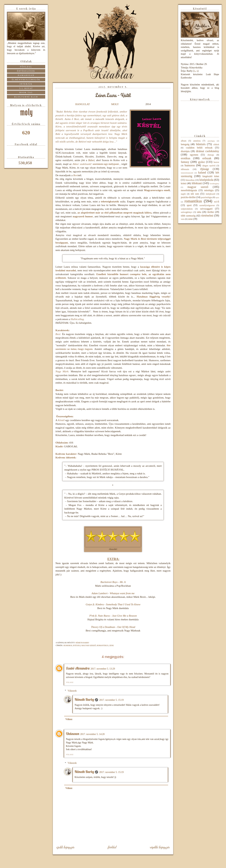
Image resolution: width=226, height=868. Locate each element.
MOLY (115, 104)
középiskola (206, 180)
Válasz (70, 682)
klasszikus (190, 180)
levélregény (215, 183)
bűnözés (201, 144)
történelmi (207, 215)
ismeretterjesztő (187, 173)
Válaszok (72, 691)
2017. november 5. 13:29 (103, 669)
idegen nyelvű (209, 166)
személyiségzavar (207, 205)
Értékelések (26, 71)
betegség (185, 144)
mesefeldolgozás (189, 190)
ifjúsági (77, 645)
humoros (68, 645)
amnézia (197, 141)
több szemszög (188, 216)
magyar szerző (89, 645)
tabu (199, 212)
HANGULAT (83, 104)
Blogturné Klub (26, 97)
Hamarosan (26, 75)
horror (216, 162)
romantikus (103, 645)
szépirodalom (187, 209)
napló (183, 194)
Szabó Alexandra (78, 668)
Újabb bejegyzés (65, 847)
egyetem (194, 155)
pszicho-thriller (188, 197)
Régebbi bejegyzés (160, 847)
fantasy (185, 162)
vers (183, 219)
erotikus (185, 158)
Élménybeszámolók (26, 80)
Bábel (91, 160)
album (183, 141)
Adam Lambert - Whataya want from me (113, 593)
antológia (211, 141)
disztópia (185, 151)
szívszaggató (206, 209)
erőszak (207, 158)
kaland (202, 172)
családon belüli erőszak (199, 148)
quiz (217, 197)
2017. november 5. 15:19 (111, 700)
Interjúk (26, 84)
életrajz (211, 155)
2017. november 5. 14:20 (92, 734)
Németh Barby (84, 699)
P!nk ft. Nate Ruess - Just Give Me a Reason (113, 616)
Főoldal (112, 847)
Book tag (26, 93)
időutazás (185, 169)
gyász (201, 162)
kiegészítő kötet (211, 176)
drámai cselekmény (207, 151)
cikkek (216, 144)
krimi (183, 183)
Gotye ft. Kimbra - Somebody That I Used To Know (113, 604)
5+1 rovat (26, 88)
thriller (211, 212)
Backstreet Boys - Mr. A (113, 582)
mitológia (209, 190)
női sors (195, 194)
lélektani (197, 183)
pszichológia (207, 197)
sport (189, 205)
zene (111, 645)
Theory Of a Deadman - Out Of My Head (113, 627)
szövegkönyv (187, 212)
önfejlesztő (210, 194)
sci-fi (217, 202)
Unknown (72, 734)
